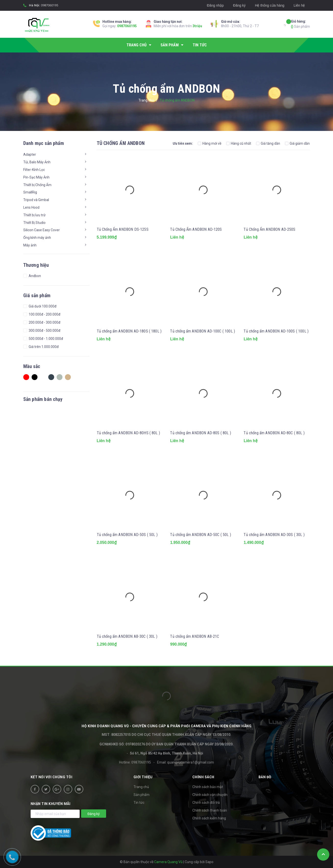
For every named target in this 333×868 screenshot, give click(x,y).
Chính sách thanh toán (210, 810)
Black (35, 377)
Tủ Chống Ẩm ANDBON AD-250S (269, 229)
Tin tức (139, 803)
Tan (68, 377)
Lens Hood (31, 207)
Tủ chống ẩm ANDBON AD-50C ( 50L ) (200, 535)
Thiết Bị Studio (34, 223)
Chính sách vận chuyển (210, 795)
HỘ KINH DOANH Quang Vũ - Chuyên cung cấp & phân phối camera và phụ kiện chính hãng (166, 726)
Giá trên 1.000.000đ (43, 347)
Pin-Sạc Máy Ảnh (36, 177)
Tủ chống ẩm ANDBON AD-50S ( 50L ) (127, 535)
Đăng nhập (215, 5)
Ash (60, 377)
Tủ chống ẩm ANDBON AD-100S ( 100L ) (276, 331)
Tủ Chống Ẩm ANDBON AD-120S (196, 229)
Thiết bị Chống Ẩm (37, 185)
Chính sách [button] (203, 777)
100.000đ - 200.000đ (44, 314)
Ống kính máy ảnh (37, 238)
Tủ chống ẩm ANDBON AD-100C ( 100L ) (203, 331)
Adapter (30, 154)
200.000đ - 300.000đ (44, 322)
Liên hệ (299, 5)
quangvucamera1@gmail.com (191, 762)
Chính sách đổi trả (206, 803)
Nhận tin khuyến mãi (51, 804)
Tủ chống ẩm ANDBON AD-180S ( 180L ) (129, 331)
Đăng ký (239, 5)
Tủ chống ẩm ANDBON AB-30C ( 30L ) (127, 636)
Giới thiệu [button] (143, 777)
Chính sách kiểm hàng (209, 818)
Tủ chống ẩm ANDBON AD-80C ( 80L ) (274, 433)
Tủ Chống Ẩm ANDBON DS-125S (123, 229)
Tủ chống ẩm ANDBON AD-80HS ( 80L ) (128, 433)
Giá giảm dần (297, 143)
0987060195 (49, 5)
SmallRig (30, 192)
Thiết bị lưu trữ (34, 215)
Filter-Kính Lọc (34, 170)
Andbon (34, 276)
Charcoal (51, 377)
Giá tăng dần (268, 143)
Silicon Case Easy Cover (42, 230)
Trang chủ (141, 787)
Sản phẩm (300, 24)
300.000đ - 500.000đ (44, 331)
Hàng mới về (210, 143)
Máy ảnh (30, 245)
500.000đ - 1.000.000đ (45, 339)
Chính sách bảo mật (208, 787)
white (43, 377)
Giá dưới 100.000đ (42, 306)
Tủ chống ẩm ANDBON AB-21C (195, 636)
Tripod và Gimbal (36, 200)
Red (26, 377)
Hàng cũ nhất (239, 143)
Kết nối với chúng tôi (52, 777)
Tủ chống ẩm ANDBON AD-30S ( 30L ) (274, 535)
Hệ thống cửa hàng (270, 5)
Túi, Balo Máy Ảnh (37, 162)
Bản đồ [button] (265, 777)
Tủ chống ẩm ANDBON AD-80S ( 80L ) (200, 433)
